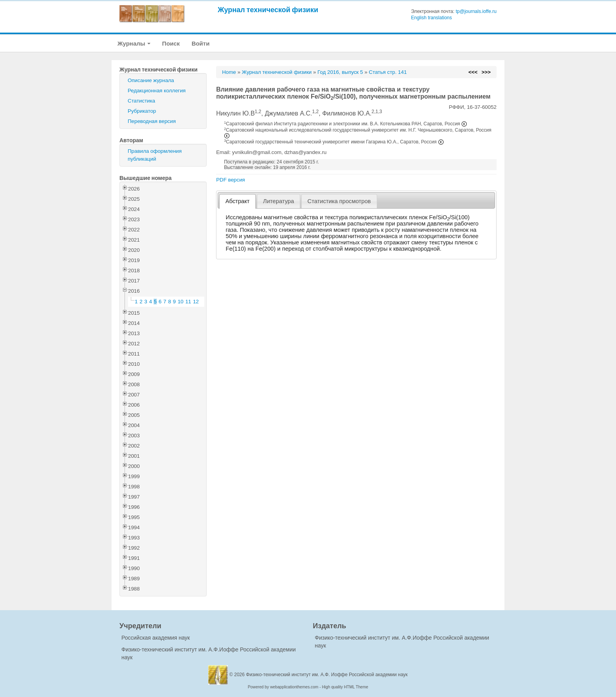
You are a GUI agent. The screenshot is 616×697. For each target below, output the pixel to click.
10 (181, 302)
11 (188, 302)
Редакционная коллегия (157, 91)
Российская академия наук (156, 638)
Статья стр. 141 (388, 72)
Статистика (141, 101)
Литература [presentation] (279, 201)
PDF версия (230, 180)
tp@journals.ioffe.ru (476, 11)
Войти (201, 43)
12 (196, 302)
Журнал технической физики (268, 10)
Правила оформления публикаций (155, 155)
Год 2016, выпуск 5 (340, 72)
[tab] (237, 201)
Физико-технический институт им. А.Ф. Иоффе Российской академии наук (327, 675)
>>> (486, 72)
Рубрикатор (142, 111)
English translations (431, 18)
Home (229, 72)
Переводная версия (152, 121)
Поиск (171, 43)
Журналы (134, 43)
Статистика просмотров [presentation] (339, 201)
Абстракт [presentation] (238, 201)
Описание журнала (151, 80)
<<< (473, 72)
